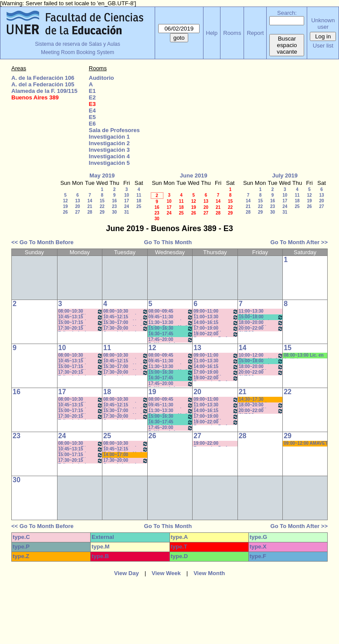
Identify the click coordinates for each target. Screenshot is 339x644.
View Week (166, 573)
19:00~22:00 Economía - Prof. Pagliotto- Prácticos (216, 334)
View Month (209, 573)
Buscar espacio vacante (287, 45)
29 (102, 212)
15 (102, 201)
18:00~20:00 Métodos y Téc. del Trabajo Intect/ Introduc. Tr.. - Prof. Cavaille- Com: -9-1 (261, 323)
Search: (287, 13)
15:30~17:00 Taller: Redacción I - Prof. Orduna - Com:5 (126, 323)
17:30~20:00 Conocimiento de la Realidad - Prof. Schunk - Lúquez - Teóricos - (126, 329)
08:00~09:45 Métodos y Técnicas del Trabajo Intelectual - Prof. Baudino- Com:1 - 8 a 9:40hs (171, 312)
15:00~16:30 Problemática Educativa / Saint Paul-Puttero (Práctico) (171, 329)
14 (90, 201)
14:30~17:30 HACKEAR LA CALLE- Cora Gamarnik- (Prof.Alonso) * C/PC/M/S (254, 400)
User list (323, 46)
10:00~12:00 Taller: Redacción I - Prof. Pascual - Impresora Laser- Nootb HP (261, 356)
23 (114, 206)
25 (139, 206)
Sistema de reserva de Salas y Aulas (77, 44)
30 (114, 212)
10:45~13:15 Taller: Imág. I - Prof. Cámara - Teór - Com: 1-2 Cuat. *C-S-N (81, 317)
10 (127, 195)
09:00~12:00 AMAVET (306, 443)
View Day (127, 573)
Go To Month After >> (299, 242)
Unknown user (323, 24)
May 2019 (102, 175)
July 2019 (285, 175)
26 (65, 212)
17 (127, 201)
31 (127, 212)
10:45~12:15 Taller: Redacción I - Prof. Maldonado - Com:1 (126, 317)
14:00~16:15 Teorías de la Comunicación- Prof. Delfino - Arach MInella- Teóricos (216, 323)
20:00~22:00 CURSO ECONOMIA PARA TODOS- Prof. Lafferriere (261, 329)
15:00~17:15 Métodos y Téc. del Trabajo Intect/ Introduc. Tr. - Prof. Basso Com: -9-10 (81, 323)
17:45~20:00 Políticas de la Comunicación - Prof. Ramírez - (171, 340)
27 (77, 212)
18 (139, 201)
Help (212, 33)
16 (114, 201)
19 (65, 206)
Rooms (232, 33)
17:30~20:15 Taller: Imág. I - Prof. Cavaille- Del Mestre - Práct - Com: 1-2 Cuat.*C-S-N (81, 329)
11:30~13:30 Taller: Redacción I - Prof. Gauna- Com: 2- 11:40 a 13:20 (171, 323)
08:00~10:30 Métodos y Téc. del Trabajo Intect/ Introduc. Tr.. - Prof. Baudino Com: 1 (81, 312)
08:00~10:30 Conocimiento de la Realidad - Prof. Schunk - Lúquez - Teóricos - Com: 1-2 (126, 312)
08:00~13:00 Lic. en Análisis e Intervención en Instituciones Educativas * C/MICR (305, 356)
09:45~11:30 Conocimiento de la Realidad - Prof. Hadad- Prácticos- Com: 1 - (171, 317)
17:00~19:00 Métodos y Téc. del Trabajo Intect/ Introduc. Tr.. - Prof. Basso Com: (216, 329)
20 (77, 206)
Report (255, 33)
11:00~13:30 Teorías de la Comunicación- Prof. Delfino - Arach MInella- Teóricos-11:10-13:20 (216, 317)
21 (90, 206)
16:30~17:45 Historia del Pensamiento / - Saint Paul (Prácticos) (171, 334)
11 (139, 195)
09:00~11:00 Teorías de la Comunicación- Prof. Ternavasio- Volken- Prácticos (216, 312)
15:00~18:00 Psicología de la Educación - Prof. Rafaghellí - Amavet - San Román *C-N (261, 317)
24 (127, 206)
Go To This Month (168, 242)
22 (102, 206)
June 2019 (194, 175)
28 (90, 212)
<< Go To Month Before (42, 242)
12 (65, 201)
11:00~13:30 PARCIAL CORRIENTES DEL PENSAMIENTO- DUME (258, 312)
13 (77, 201)
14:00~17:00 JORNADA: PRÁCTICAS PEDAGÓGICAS (120, 455)
